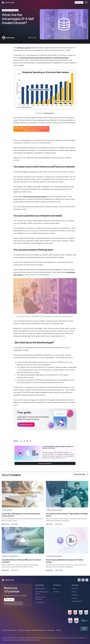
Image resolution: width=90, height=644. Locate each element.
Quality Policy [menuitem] (51, 630)
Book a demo (79, 2)
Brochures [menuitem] (56, 592)
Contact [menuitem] (58, 630)
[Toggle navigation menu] (86, 2)
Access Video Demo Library (13, 603)
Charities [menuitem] (74, 598)
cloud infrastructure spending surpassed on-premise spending (44, 58)
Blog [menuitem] (55, 589)
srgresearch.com (49, 113)
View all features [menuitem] (40, 602)
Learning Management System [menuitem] (42, 593)
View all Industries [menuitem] (77, 601)
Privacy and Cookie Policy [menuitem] (9, 630)
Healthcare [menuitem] (75, 595)
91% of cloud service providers (35, 197)
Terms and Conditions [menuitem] (24, 630)
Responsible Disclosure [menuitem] (39, 630)
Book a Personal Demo (45, 463)
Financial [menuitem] (74, 592)
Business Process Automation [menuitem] (40, 598)
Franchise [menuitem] (75, 589)
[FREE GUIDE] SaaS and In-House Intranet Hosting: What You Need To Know (31, 129)
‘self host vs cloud (24, 48)
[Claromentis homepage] (8, 2)
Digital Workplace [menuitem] (40, 589)
